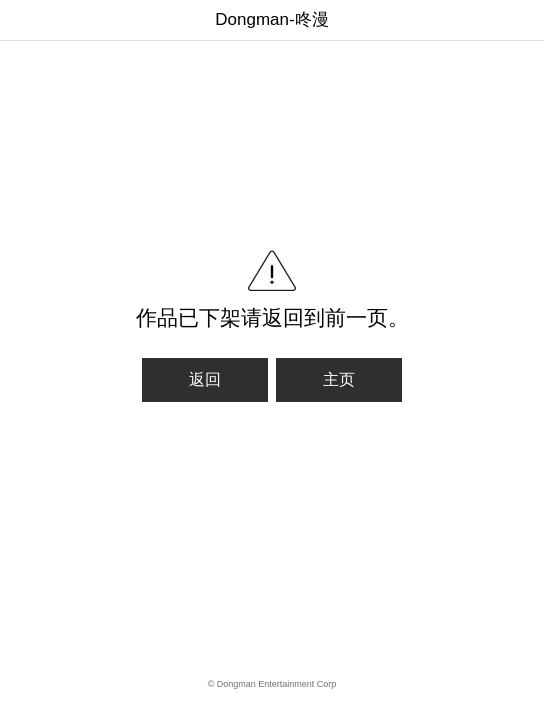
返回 (205, 379)
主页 (339, 379)
